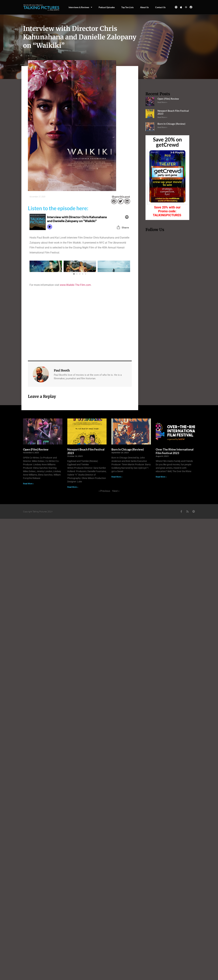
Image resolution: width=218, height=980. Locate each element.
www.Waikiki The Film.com (75, 285)
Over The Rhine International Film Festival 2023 (175, 451)
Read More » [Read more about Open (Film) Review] (162, 102)
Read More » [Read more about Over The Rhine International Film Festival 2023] (161, 477)
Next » (116, 491)
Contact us (160, 7)
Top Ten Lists (127, 7)
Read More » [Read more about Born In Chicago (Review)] (162, 127)
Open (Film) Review (168, 99)
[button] (114, 201)
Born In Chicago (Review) (171, 124)
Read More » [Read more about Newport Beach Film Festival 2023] (162, 117)
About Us (144, 7)
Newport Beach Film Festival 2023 (86, 451)
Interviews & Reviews (80, 7)
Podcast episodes (107, 7)
